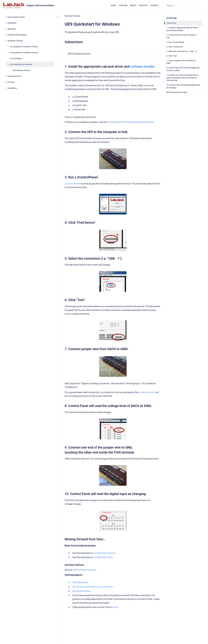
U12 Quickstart (16, 58)
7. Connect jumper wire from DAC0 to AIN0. (181, 62)
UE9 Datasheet (80, 582)
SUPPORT (123, 5)
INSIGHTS (143, 5)
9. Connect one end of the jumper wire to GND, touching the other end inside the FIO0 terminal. (183, 78)
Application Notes (82, 591)
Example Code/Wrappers (17, 35)
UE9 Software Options (21, 70)
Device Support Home (16, 17)
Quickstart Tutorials (15, 41)
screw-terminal (146, 392)
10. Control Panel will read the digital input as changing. (183, 86)
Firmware (11, 82)
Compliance (12, 88)
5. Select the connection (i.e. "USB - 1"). (182, 51)
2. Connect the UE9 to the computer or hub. (182, 36)
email (115, 607)
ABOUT (133, 5)
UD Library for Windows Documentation (93, 587)
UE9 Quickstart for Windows (21, 64)
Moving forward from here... (177, 92)
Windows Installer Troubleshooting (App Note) (131, 122)
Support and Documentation (40, 5)
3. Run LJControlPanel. (176, 42)
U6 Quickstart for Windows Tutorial (24, 53)
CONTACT (155, 5)
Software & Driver (14, 76)
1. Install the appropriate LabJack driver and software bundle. (182, 29)
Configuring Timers (103, 557)
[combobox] (181, 5)
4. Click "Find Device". (175, 47)
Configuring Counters (104, 553)
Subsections (171, 23)
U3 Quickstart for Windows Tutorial (24, 47)
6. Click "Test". (172, 56)
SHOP (113, 5)
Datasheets (12, 23)
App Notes (12, 29)
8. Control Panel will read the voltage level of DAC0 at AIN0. (183, 69)
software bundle (142, 67)
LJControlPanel (72, 184)
